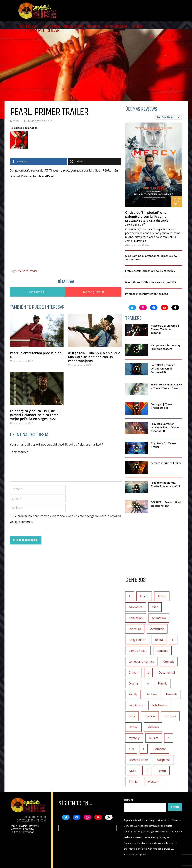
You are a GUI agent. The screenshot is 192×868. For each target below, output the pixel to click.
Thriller (145, 245)
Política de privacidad (22, 832)
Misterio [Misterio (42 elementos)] (153, 727)
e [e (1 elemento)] (148, 683)
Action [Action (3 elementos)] (162, 596)
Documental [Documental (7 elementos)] (167, 673)
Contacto (28, 829)
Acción (137, 245)
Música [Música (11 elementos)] (154, 738)
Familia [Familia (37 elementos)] (163, 683)
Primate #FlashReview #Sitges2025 (147, 294)
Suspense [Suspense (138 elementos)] (164, 760)
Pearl (33, 271)
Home (13, 826)
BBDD (138, 27)
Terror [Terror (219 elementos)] (162, 771)
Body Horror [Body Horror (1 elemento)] (137, 640)
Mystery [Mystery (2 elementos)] (134, 738)
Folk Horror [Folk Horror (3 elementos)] (160, 705)
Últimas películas (40, 31)
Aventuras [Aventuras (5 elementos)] (157, 629)
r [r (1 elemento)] (144, 749)
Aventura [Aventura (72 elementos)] (135, 629)
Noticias (29, 27)
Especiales (115, 27)
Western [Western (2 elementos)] (154, 782)
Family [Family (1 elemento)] (133, 694)
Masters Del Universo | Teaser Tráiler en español (165, 329)
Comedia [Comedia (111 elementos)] (162, 651)
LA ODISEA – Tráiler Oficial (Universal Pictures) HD (163, 369)
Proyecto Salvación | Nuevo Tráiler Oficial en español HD (166, 427)
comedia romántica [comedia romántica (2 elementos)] (141, 662)
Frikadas (73, 27)
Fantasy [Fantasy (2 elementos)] (152, 694)
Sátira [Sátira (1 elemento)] (133, 771)
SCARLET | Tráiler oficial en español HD (166, 504)
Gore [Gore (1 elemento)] (132, 716)
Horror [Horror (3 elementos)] (133, 727)
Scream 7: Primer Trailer (166, 463)
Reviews (52, 27)
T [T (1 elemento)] (147, 771)
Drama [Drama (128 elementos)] (133, 683)
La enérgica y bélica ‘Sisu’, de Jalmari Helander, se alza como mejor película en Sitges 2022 (34, 415)
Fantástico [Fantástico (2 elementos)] (136, 705)
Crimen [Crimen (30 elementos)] (133, 673)
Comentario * (19, 452)
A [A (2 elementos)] (130, 596)
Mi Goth (23, 271)
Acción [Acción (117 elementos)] (144, 596)
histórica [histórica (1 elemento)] (170, 716)
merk (16, 121)
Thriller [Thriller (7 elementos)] (134, 782)
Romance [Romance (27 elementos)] (160, 749)
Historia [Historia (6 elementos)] (150, 716)
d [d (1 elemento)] (148, 673)
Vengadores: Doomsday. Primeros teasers (166, 347)
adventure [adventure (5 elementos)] (136, 607)
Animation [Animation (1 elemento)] (159, 618)
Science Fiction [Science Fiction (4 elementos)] (138, 760)
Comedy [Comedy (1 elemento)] (169, 662)
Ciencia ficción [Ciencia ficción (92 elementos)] (138, 651)
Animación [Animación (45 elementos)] (136, 618)
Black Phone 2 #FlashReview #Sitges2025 (150, 282)
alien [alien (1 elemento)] (155, 607)
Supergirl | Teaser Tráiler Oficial (162, 406)
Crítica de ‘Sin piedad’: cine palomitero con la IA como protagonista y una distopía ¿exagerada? (147, 218)
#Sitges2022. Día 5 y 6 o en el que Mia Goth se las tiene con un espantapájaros (94, 357)
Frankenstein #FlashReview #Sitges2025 (150, 271)
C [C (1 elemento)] (173, 640)
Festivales (16, 829)
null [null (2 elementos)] (131, 749)
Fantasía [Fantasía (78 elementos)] (172, 694)
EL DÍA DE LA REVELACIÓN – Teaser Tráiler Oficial (166, 386)
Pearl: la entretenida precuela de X (36, 355)
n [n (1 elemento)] (169, 738)
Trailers (23, 826)
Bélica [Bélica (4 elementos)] (159, 640)
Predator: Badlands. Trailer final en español (165, 484)
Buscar (129, 800)
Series (93, 27)
